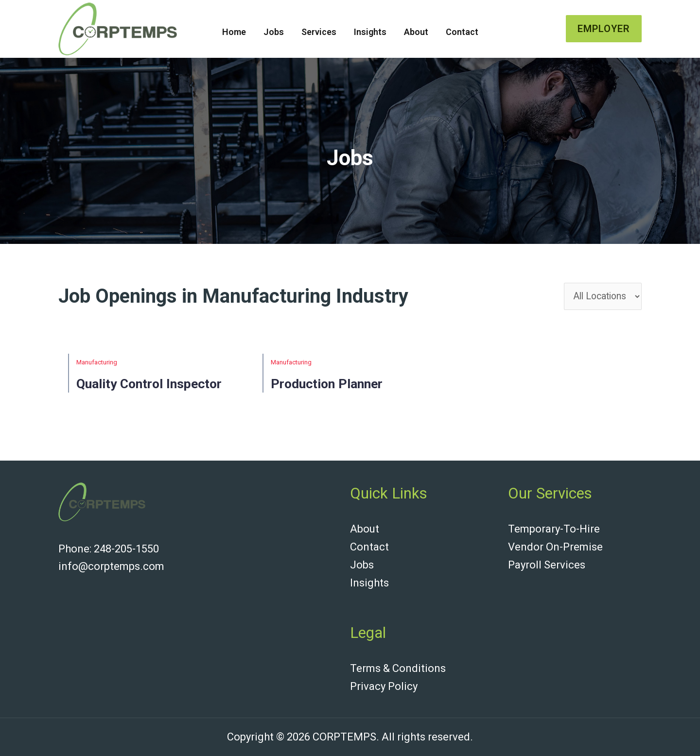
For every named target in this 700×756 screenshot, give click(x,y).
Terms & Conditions (398, 669)
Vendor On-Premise (555, 549)
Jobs (274, 32)
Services (319, 32)
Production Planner (336, 386)
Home (234, 32)
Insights (370, 32)
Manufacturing (97, 365)
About (416, 32)
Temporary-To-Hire (554, 531)
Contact (462, 32)
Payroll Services (547, 566)
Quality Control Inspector (159, 386)
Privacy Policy (384, 686)
